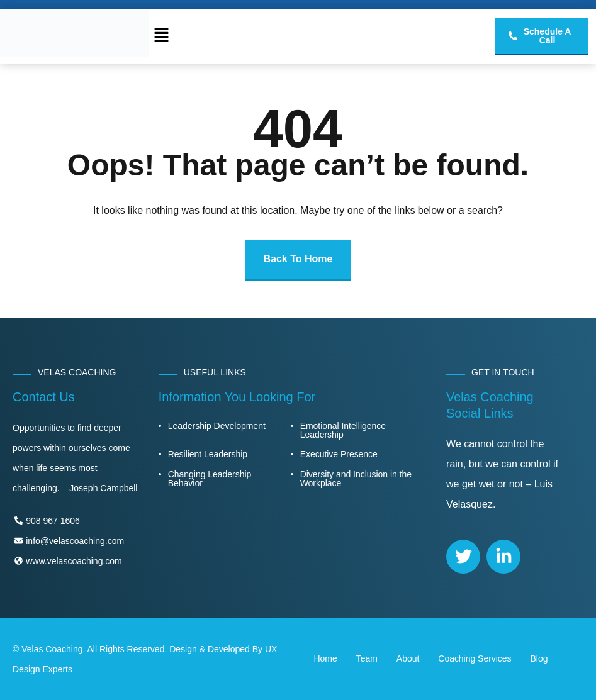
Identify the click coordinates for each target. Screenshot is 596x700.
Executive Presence (339, 454)
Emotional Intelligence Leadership (343, 430)
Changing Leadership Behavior (210, 479)
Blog (539, 658)
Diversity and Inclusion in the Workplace (356, 479)
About (408, 658)
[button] (161, 36)
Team (367, 658)
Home (326, 658)
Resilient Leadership (208, 454)
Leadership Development (217, 426)
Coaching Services (475, 658)
